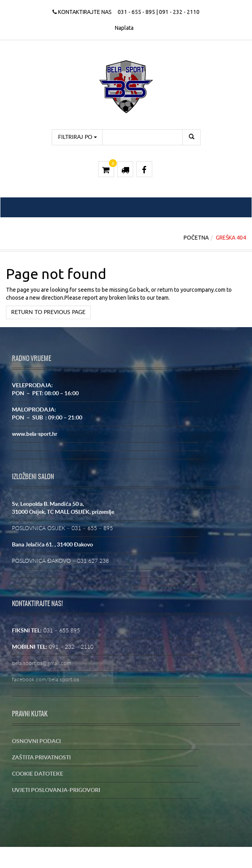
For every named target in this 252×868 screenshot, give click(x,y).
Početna (196, 238)
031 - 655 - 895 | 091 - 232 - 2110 (159, 12)
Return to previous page (48, 312)
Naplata (124, 28)
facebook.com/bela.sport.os (46, 680)
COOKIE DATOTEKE (38, 774)
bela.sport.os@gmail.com (42, 663)
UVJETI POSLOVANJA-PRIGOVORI (56, 790)
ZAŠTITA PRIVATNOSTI (41, 758)
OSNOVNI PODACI (36, 741)
